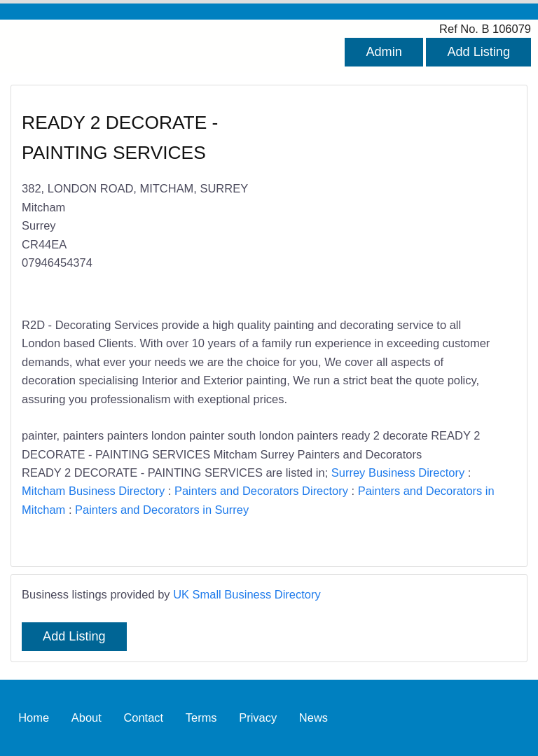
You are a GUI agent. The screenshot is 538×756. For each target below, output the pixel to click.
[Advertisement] (386, 202)
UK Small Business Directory (247, 594)
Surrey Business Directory (398, 472)
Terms (201, 717)
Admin (384, 52)
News (313, 717)
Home (34, 717)
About (87, 717)
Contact (143, 717)
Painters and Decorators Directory (261, 491)
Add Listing (478, 52)
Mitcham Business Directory (93, 491)
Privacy (258, 717)
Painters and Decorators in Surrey (162, 510)
